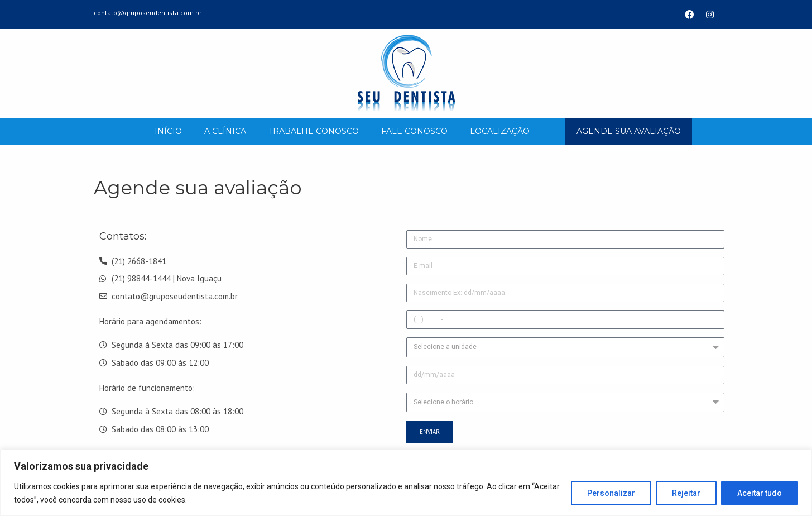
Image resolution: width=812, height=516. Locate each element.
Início (168, 131)
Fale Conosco (414, 131)
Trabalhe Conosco (314, 131)
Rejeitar (686, 493)
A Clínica (225, 131)
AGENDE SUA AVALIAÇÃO (629, 131)
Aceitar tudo (760, 493)
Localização (500, 131)
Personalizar (611, 493)
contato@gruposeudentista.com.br (148, 13)
